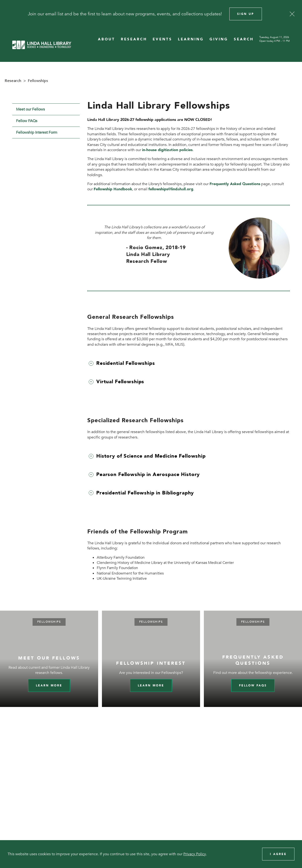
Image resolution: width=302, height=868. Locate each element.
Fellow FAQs (27, 121)
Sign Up (246, 14)
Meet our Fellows (30, 109)
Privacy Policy (195, 854)
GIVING (219, 39)
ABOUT (107, 39)
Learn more (49, 685)
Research (13, 81)
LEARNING (191, 39)
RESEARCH (134, 39)
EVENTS (162, 39)
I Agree (278, 854)
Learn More (151, 685)
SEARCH (244, 39)
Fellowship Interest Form (37, 132)
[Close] (292, 14)
